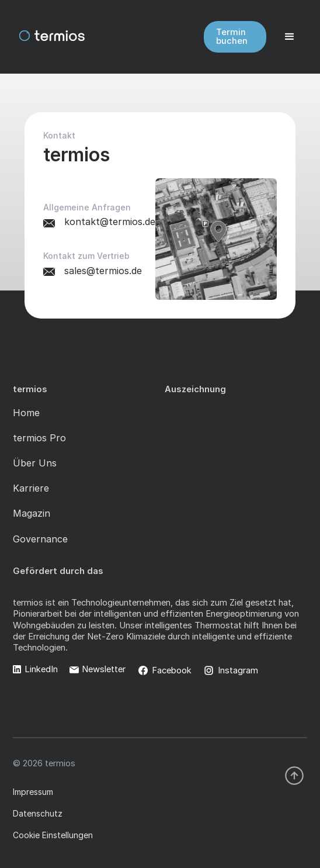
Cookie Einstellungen (53, 835)
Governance (40, 539)
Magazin (32, 513)
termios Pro (39, 438)
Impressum (33, 792)
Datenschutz (38, 813)
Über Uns (35, 463)
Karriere (31, 488)
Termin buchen (232, 37)
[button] (290, 37)
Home (26, 413)
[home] (41, 37)
